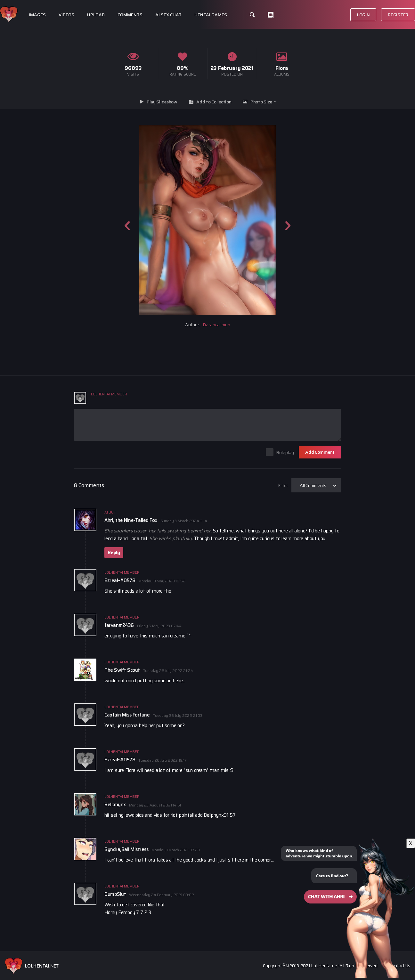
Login (363, 15)
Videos (66, 15)
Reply (114, 553)
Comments (130, 15)
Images (37, 15)
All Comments (313, 485)
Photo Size (261, 102)
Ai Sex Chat (168, 15)
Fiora (282, 68)
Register (398, 15)
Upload (96, 15)
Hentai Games (211, 15)
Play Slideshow (162, 102)
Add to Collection (214, 102)
